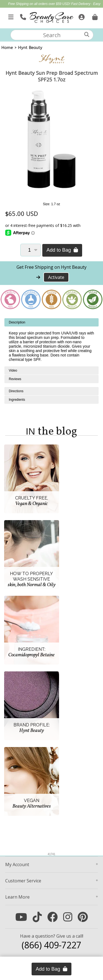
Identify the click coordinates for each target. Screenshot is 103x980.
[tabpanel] (51, 342)
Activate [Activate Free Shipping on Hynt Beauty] (56, 277)
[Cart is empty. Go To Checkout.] (94, 16)
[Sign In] (81, 16)
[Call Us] (22, 16)
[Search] (87, 35)
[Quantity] (31, 250)
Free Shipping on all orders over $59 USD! (39, 4)
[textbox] (52, 35)
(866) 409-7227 (51, 945)
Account (17, 864)
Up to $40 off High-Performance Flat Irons (61, 10)
